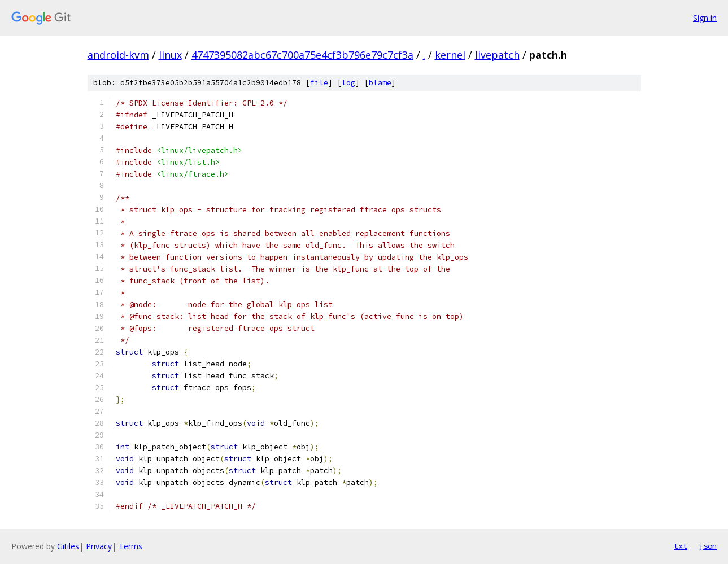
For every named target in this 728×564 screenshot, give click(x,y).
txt (681, 546)
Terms (130, 546)
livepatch (497, 55)
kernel (450, 55)
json (708, 546)
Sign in (705, 18)
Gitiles (68, 546)
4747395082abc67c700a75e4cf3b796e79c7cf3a (302, 55)
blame (380, 83)
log (348, 83)
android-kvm (118, 55)
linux (170, 55)
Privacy (99, 546)
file (319, 83)
